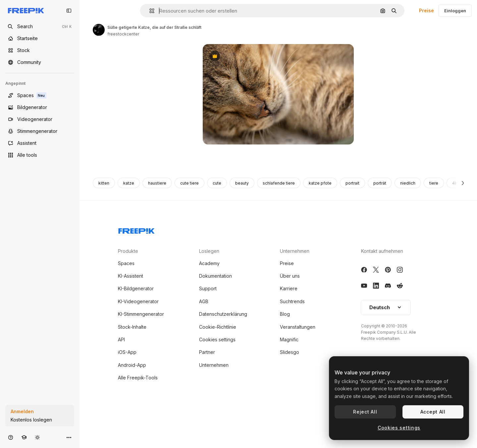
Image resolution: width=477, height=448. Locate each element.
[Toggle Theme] (37, 437)
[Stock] (40, 50)
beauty (242, 330)
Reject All (365, 412)
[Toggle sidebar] (69, 11)
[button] (149, 11)
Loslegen (209, 398)
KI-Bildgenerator (136, 435)
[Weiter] (463, 330)
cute (217, 330)
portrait (352, 330)
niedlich (408, 330)
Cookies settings (399, 428)
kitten (104, 330)
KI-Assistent (131, 423)
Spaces (126, 410)
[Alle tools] (40, 155)
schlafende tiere (279, 330)
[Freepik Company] (136, 376)
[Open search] (40, 27)
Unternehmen (295, 398)
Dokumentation (215, 423)
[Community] (40, 62)
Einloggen (455, 11)
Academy (209, 410)
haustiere (157, 330)
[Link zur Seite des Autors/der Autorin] (99, 30)
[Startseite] (40, 38)
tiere (434, 330)
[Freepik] (26, 11)
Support (208, 435)
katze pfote (320, 330)
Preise (426, 10)
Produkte (128, 398)
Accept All (433, 412)
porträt (380, 330)
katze (129, 330)
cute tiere (189, 330)
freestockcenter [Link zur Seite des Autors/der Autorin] (123, 34)
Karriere (289, 435)
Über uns (290, 423)
